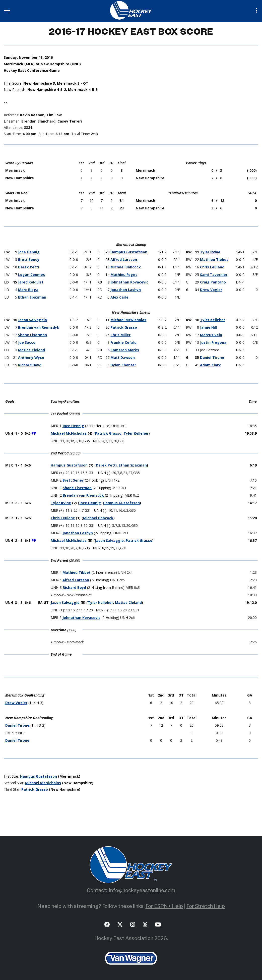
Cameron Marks (125, 350)
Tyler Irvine (210, 252)
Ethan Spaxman (32, 297)
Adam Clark (210, 365)
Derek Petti (28, 267)
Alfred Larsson (124, 260)
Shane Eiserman (32, 335)
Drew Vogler (211, 290)
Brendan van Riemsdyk (39, 327)
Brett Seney (29, 260)
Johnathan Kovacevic (129, 282)
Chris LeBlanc (212, 267)
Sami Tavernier (214, 275)
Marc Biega (28, 290)
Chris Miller (120, 335)
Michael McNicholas (128, 320)
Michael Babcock (126, 267)
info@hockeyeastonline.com (142, 890)
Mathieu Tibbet (214, 260)
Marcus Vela (211, 335)
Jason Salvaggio (32, 320)
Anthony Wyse (31, 357)
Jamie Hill (208, 327)
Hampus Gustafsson (129, 252)
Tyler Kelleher (213, 320)
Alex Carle (119, 297)
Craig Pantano (213, 282)
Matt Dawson (123, 357)
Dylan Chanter (123, 365)
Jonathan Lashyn (126, 290)
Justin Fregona (213, 342)
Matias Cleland (31, 350)
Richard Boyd (30, 365)
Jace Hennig (29, 252)
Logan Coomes (31, 275)
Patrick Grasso (124, 327)
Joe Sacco (27, 342)
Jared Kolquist (31, 282)
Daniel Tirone (212, 357)
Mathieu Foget (124, 275)
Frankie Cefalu (123, 342)
